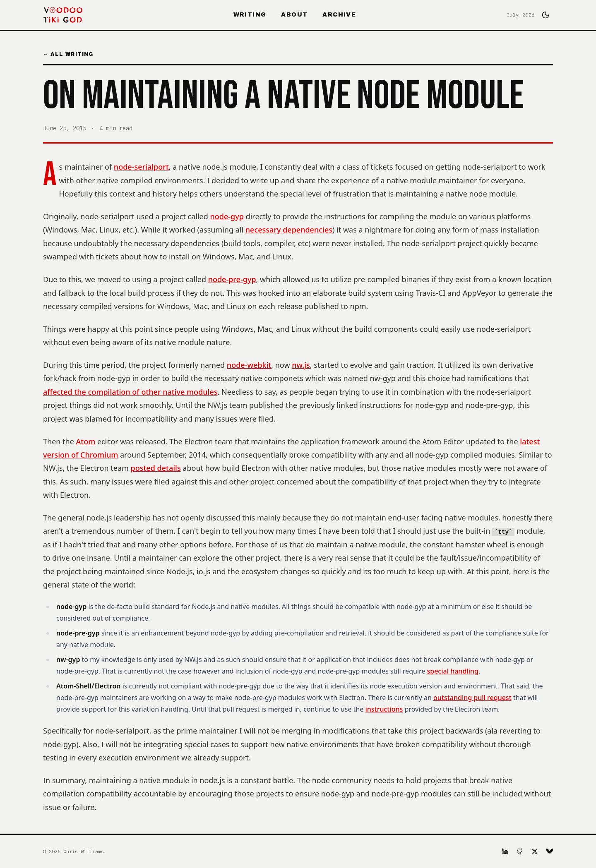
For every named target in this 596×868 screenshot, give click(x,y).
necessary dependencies (289, 230)
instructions (384, 709)
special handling (452, 671)
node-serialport (141, 167)
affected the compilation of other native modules (130, 392)
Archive (339, 15)
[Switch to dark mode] (546, 15)
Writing (250, 15)
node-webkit (249, 365)
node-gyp (227, 216)
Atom (86, 441)
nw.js (301, 365)
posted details (156, 468)
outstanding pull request (472, 698)
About (294, 15)
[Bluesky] (550, 851)
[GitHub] (520, 851)
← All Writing (68, 54)
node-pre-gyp (232, 279)
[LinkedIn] (505, 851)
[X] (535, 851)
